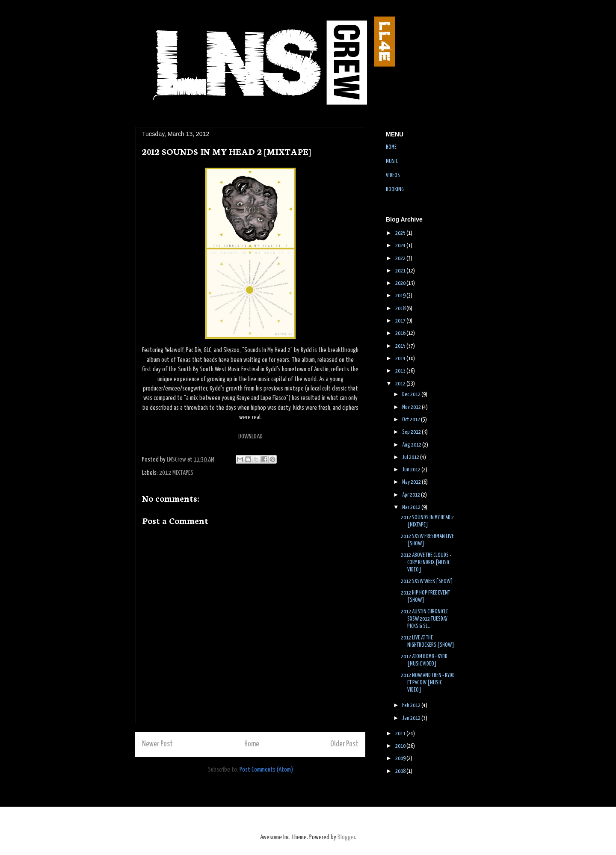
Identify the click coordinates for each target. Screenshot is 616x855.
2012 (401, 384)
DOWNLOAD (250, 436)
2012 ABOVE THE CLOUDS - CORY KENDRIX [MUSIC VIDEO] (426, 563)
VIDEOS (393, 176)
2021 (401, 271)
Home (252, 744)
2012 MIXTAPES (176, 473)
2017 (401, 321)
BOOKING (395, 190)
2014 (401, 359)
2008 (401, 771)
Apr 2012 (412, 495)
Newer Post (157, 744)
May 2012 (412, 482)
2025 (401, 233)
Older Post (344, 744)
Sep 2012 (412, 432)
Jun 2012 (412, 470)
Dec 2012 (412, 395)
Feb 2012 (412, 706)
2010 (401, 746)
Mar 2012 (412, 507)
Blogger (346, 837)
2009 (401, 759)
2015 (401, 346)
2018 (401, 309)
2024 (401, 246)
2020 (401, 283)
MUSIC (392, 161)
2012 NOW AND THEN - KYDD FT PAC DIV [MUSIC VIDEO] (428, 683)
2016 (401, 333)
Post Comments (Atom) (266, 770)
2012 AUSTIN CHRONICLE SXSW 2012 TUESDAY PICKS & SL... (425, 619)
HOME (391, 147)
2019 (401, 296)
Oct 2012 (412, 420)
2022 (401, 259)
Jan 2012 (412, 718)
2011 (401, 734)
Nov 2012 (412, 407)
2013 (401, 371)
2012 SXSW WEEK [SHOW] (427, 581)
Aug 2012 (412, 445)
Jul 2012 (411, 457)
